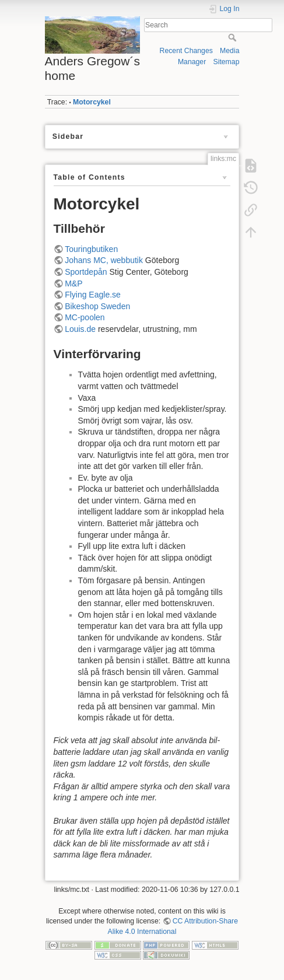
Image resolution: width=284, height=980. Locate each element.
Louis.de (80, 329)
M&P (73, 283)
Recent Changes (186, 51)
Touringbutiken (91, 249)
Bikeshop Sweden (97, 306)
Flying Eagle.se (93, 295)
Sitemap (227, 62)
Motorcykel (92, 102)
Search (234, 37)
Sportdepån (86, 272)
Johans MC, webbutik (104, 260)
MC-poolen (85, 317)
